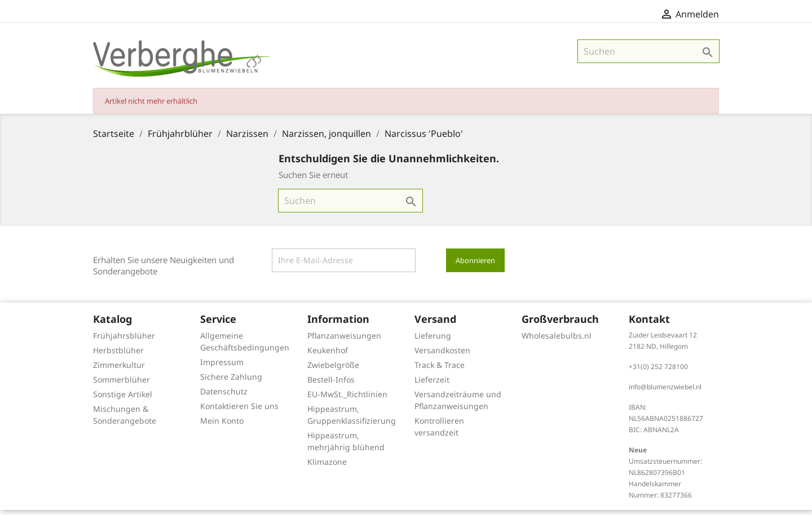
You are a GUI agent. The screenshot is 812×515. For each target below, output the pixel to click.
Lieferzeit (432, 385)
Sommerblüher (122, 385)
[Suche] (648, 56)
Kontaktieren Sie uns (239, 411)
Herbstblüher (118, 355)
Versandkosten (442, 355)
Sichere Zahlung (231, 382)
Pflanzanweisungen (344, 341)
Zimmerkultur (119, 370)
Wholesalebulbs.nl (557, 341)
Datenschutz (224, 396)
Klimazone (327, 467)
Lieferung (433, 341)
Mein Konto (222, 426)
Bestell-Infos (331, 385)
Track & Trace (440, 370)
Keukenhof (328, 355)
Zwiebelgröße (333, 370)
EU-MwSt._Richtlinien (347, 399)
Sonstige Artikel (123, 399)
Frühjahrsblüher (124, 341)
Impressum (222, 367)
